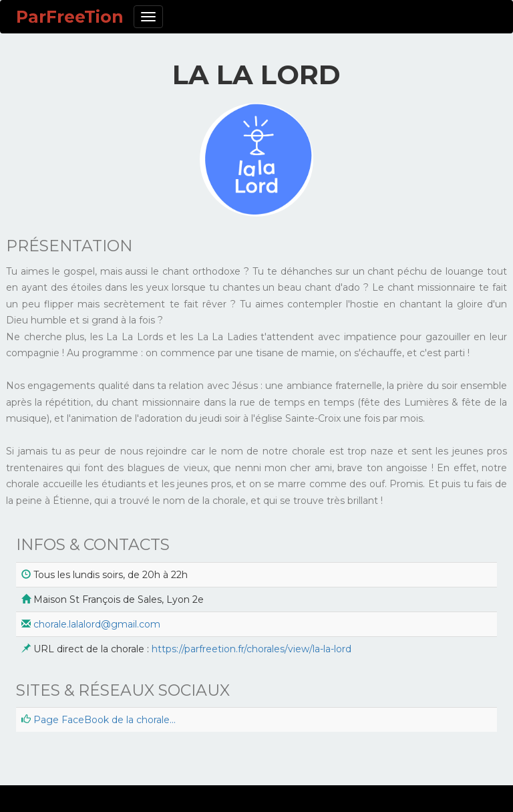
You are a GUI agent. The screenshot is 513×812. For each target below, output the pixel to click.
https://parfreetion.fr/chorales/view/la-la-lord (251, 649)
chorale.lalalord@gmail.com (97, 624)
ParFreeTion (70, 17)
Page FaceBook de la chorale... (105, 720)
